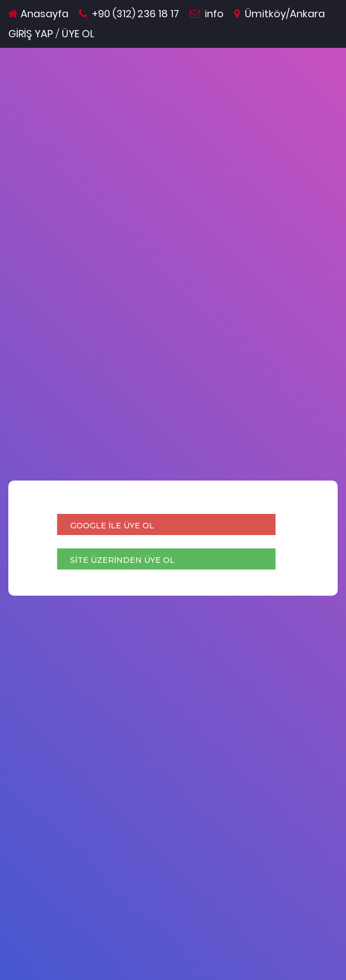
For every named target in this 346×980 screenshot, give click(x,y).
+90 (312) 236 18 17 (129, 14)
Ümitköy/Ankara (280, 14)
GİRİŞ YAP (31, 34)
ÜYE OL (78, 34)
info (207, 14)
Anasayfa (38, 14)
